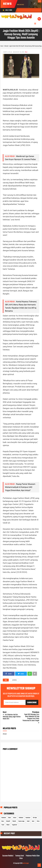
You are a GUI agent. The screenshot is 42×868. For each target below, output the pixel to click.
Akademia (4, 818)
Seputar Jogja (21, 821)
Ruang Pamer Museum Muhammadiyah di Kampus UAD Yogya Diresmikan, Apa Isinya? (20, 487)
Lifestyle (14, 680)
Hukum (15, 818)
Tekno (38, 821)
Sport (33, 821)
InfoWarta (21, 818)
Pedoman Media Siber (33, 856)
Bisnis (10, 818)
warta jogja (26, 863)
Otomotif (8, 821)
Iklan (21, 858)
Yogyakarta (15, 825)
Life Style (35, 818)
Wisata (8, 825)
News (3, 821)
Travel (3, 825)
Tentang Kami (20, 856)
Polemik (14, 821)
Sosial (28, 821)
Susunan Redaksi (8, 856)
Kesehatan (28, 818)
